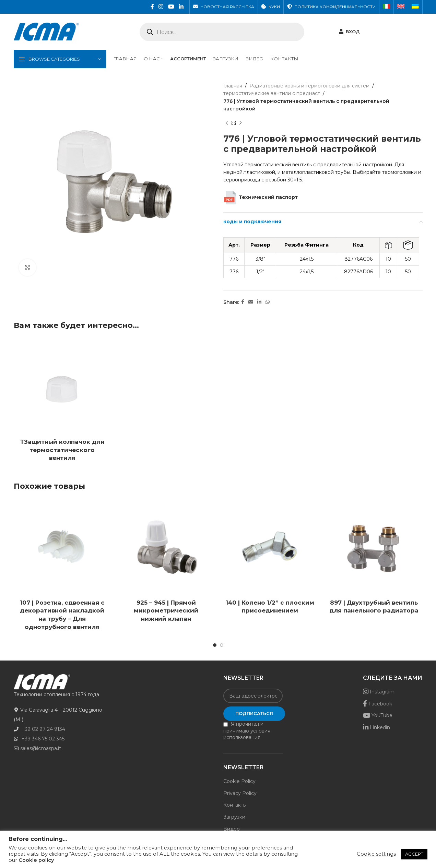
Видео (232, 829)
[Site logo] (46, 31)
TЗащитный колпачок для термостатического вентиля (62, 450)
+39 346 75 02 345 (43, 739)
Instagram (379, 692)
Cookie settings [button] (376, 854)
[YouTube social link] (171, 7)
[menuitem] (386, 7)
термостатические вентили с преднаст (272, 93)
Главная (233, 86)
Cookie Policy (239, 781)
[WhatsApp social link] (268, 302)
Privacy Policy (240, 793)
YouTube (378, 715)
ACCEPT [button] (414, 854)
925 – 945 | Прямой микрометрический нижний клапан (166, 611)
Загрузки (234, 817)
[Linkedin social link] (181, 7)
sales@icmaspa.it (41, 748)
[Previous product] (227, 123)
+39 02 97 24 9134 (43, 729)
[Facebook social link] (152, 7)
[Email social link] (251, 302)
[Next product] (240, 123)
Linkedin (376, 727)
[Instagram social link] (161, 7)
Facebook (378, 704)
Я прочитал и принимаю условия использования (247, 731)
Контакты (235, 805)
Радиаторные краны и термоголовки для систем (309, 86)
